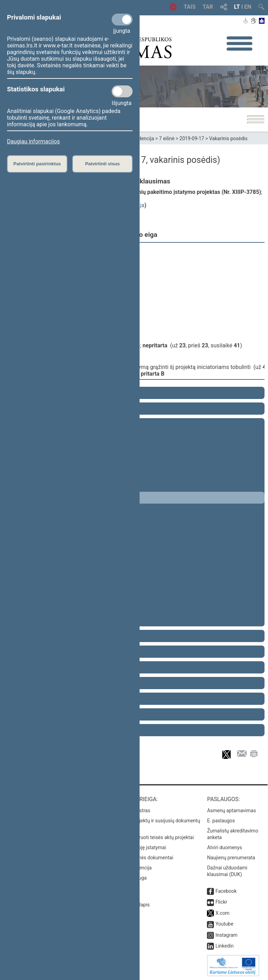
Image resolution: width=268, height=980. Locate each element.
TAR (208, 7)
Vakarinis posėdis (228, 138)
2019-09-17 (192, 138)
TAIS (189, 7)
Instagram (226, 935)
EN (248, 7)
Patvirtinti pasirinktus (37, 164)
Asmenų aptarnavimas (231, 811)
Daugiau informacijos (33, 141)
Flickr (221, 902)
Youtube (224, 924)
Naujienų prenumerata (231, 858)
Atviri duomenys (224, 847)
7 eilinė (167, 138)
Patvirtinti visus (102, 164)
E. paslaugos (221, 821)
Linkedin (224, 946)
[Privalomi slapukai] (122, 20)
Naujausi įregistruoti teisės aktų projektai (150, 837)
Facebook (226, 891)
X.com (222, 913)
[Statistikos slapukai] (122, 91)
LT (237, 7)
